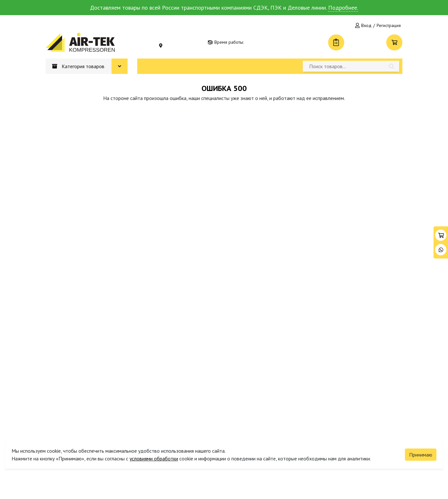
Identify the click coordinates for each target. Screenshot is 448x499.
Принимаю (421, 455)
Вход (366, 25)
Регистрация (389, 25)
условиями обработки (154, 458)
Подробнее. (343, 8)
